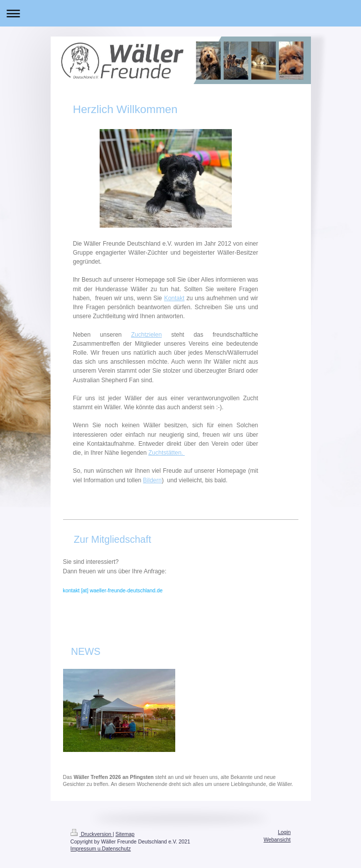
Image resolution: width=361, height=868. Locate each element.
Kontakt (174, 298)
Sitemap (125, 834)
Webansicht (277, 840)
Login (284, 832)
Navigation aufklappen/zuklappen (180, 13)
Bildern (152, 480)
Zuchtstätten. (166, 453)
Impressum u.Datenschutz (101, 849)
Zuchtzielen (146, 335)
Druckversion (92, 834)
